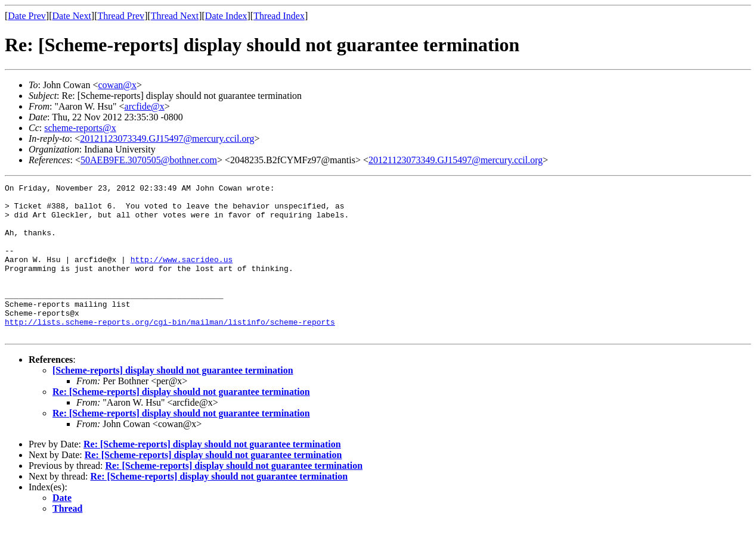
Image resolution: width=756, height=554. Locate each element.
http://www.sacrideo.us (182, 275)
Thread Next (175, 16)
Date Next (72, 16)
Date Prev (27, 16)
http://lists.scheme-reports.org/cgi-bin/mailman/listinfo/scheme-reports (170, 350)
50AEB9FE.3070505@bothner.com (149, 160)
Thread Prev (121, 16)
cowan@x (117, 85)
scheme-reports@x (80, 128)
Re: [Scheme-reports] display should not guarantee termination (181, 422)
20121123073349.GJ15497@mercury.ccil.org (167, 138)
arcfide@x (145, 106)
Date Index (226, 16)
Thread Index (279, 16)
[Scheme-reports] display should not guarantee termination (173, 401)
